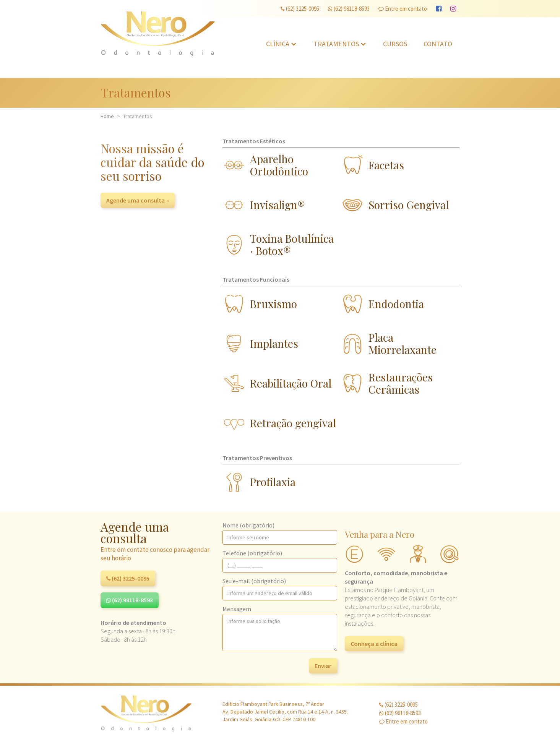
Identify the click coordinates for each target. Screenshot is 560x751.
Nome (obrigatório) (248, 525)
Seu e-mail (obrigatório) (254, 581)
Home (107, 116)
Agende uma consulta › (138, 200)
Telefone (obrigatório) (252, 553)
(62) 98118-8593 (349, 9)
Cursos (395, 44)
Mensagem (237, 609)
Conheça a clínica (374, 644)
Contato (438, 44)
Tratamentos (336, 44)
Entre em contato (403, 9)
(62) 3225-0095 (300, 9)
